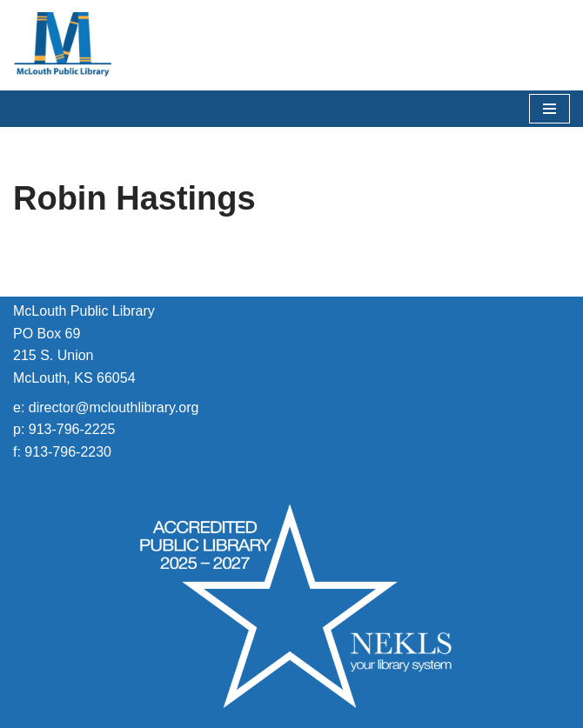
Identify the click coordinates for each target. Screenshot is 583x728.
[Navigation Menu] (549, 109)
